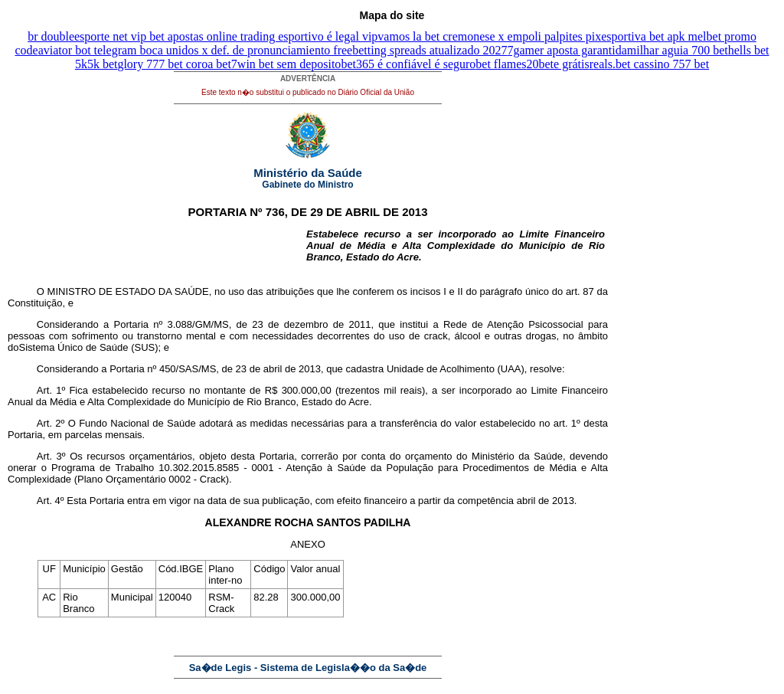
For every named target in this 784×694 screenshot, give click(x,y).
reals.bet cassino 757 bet (649, 64)
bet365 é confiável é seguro (408, 64)
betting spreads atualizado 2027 (430, 50)
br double (51, 36)
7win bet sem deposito (286, 64)
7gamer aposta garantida (567, 50)
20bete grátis (558, 64)
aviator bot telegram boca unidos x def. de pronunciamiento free (196, 50)
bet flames (501, 64)
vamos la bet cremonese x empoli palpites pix (489, 36)
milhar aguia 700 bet (678, 50)
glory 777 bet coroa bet (174, 64)
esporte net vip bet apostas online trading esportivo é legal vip (226, 36)
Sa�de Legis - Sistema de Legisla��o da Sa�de (308, 668)
